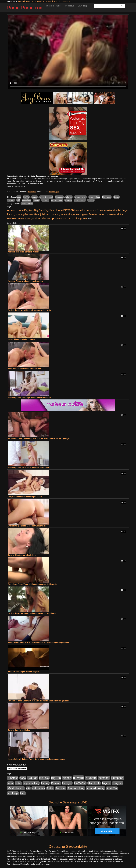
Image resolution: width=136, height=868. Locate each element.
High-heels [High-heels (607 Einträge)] (63, 214)
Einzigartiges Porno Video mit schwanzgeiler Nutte (29, 310)
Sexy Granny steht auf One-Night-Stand (25, 497)
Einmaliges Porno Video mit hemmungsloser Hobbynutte (32, 584)
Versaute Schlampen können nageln (23, 672)
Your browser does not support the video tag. (68, 52)
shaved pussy (80, 200)
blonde (35, 197)
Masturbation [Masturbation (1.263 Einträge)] (97, 214)
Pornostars (70, 6)
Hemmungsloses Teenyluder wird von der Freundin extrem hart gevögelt (39, 438)
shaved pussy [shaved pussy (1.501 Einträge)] (51, 218)
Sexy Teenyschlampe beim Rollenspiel (24, 368)
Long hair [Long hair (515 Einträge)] (83, 214)
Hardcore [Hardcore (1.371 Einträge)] (50, 214)
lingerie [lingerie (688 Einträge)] (74, 214)
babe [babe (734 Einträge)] (21, 210)
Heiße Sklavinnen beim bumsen (21, 339)
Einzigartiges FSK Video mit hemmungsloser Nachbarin (32, 613)
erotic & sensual (46, 197)
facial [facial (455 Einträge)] (112, 210)
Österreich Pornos (26, 1)
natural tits (26, 200)
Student (91, 200)
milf (18, 200)
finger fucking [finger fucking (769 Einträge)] (31, 783)
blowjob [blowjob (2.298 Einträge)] (69, 210)
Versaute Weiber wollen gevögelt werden (25, 281)
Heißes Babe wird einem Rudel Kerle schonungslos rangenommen (36, 759)
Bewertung (82, 6)
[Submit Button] (122, 6)
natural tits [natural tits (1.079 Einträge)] (117, 214)
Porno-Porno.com (25, 8)
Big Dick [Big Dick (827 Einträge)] (39, 210)
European (59, 197)
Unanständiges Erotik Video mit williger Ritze (27, 526)
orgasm (36, 200)
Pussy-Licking (57, 200)
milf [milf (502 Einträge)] (108, 214)
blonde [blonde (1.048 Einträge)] (59, 210)
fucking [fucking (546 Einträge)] (20, 214)
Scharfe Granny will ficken (19, 730)
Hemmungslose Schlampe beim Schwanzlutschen (29, 398)
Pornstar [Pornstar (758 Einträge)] (19, 219)
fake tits (69, 197)
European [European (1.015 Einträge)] (103, 210)
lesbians (11, 200)
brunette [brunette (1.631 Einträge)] (80, 210)
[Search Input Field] (107, 6)
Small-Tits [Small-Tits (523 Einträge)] (66, 219)
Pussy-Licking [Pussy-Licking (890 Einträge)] (33, 218)
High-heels (107, 197)
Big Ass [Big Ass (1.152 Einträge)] (29, 210)
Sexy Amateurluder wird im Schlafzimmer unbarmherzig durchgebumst (38, 642)
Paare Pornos (27, 204)
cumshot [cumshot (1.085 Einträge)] (91, 210)
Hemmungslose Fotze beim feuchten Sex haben (28, 468)
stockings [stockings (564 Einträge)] (77, 219)
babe (19, 197)
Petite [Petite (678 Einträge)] (10, 219)
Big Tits (26, 197)
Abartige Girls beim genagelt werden (23, 252)
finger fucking (94, 197)
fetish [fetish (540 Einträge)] (118, 210)
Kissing (117, 197)
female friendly (80, 197)
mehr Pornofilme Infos (16, 186)
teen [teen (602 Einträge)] (85, 219)
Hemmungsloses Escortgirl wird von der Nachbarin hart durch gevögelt (38, 701)
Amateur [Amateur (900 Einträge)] (12, 210)
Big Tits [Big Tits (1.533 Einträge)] (49, 210)
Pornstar (45, 200)
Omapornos (65, 1)
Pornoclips (40, 1)
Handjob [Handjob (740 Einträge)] (39, 214)
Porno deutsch (52, 1)
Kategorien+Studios (54, 6)
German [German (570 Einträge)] (29, 214)
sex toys (68, 200)
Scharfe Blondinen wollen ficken (22, 555)
